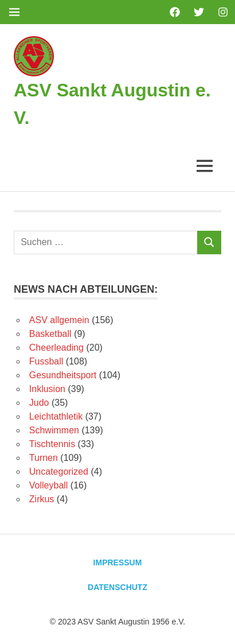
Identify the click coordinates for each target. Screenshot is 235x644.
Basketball (50, 334)
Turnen (44, 458)
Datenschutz (117, 587)
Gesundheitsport (63, 375)
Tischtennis (52, 444)
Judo (39, 403)
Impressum (118, 562)
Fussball (46, 361)
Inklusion (47, 389)
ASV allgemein (59, 320)
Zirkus (42, 499)
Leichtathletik (56, 416)
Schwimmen (54, 430)
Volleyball (49, 485)
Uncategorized (59, 472)
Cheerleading (56, 348)
